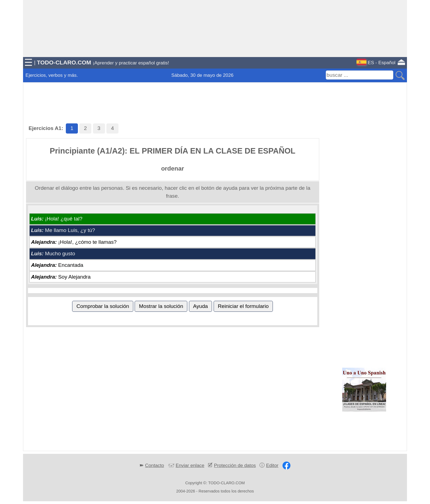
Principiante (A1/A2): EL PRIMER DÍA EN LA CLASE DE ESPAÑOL (172, 151)
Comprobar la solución (103, 306)
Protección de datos (235, 465)
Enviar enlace (190, 465)
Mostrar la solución (161, 306)
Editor (272, 465)
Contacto (155, 465)
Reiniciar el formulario (243, 306)
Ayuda (200, 306)
